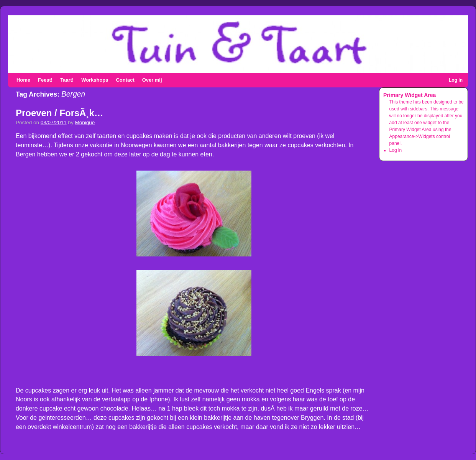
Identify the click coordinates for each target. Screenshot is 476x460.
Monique (85, 122)
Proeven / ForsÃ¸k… (60, 113)
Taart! (67, 80)
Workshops (95, 80)
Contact (125, 80)
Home (23, 80)
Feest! (45, 80)
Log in (456, 80)
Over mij (152, 80)
